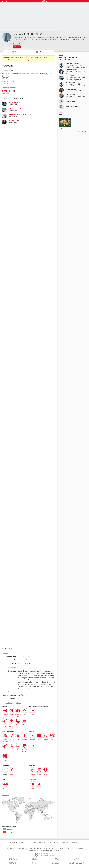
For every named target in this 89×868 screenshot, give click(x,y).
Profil (17, 52)
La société (40, 849)
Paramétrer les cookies (77, 849)
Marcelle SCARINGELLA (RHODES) (20, 114)
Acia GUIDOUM (70, 95)
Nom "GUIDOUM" (71, 101)
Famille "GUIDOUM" (72, 107)
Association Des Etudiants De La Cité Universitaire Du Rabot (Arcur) (27, 74)
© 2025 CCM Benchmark (53, 850)
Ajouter (17, 47)
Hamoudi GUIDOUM (72, 63)
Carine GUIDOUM (71, 70)
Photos (42, 52)
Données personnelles (65, 849)
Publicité (28, 849)
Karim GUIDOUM (71, 76)
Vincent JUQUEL (14, 120)
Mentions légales (33, 850)
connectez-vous (9, 60)
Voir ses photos (83, 131)
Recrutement (55, 849)
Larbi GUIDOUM (71, 82)
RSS (23, 849)
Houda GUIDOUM (71, 89)
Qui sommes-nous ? (11, 849)
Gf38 (4, 81)
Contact (19, 849)
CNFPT (4, 91)
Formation (34, 849)
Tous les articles (47, 849)
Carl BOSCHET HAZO (16, 108)
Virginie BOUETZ (14, 102)
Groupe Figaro (42, 850)
